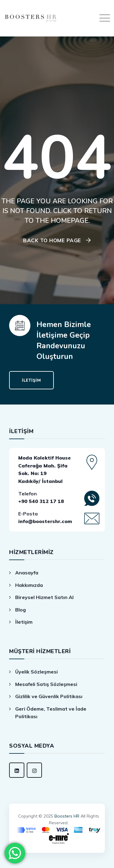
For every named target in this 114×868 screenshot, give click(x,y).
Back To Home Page (52, 240)
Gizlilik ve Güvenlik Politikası (49, 696)
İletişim (24, 622)
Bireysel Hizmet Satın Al (44, 597)
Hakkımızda (29, 585)
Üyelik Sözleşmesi (36, 672)
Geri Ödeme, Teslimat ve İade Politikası (51, 713)
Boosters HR (67, 816)
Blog (21, 610)
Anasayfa (27, 573)
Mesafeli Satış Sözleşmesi (46, 684)
